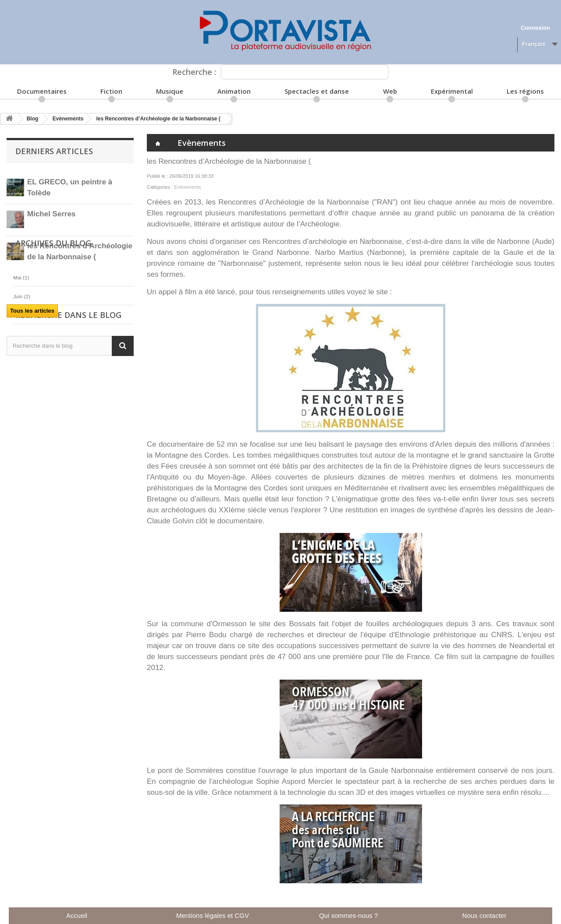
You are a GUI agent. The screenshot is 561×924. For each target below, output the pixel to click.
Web (390, 91)
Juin (22, 397)
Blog (33, 119)
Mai (21, 378)
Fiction (111, 91)
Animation (234, 91)
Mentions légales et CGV (213, 915)
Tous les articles (32, 311)
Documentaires (42, 91)
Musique (170, 91)
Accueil (77, 915)
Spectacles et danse (317, 91)
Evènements (68, 119)
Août (22, 416)
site (382, 292)
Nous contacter (485, 915)
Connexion (535, 28)
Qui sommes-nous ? (348, 915)
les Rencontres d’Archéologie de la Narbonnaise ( (158, 119)
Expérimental (452, 91)
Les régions (525, 91)
